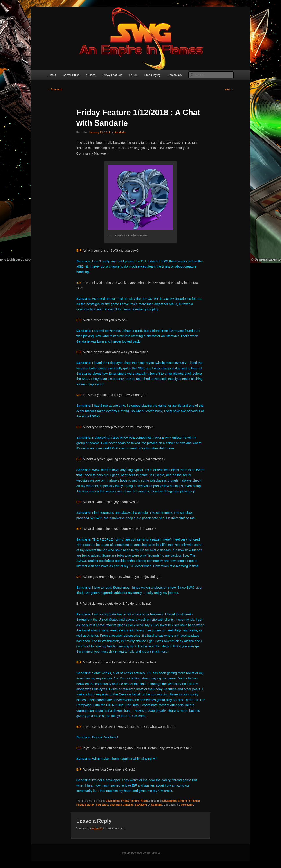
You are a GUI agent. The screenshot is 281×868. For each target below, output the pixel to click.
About (52, 75)
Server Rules (71, 75)
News (144, 801)
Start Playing (153, 75)
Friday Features (112, 75)
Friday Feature (130, 801)
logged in (97, 828)
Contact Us (175, 75)
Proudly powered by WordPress (140, 853)
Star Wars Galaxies (121, 805)
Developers (113, 801)
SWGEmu (141, 805)
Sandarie (120, 133)
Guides (91, 75)
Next (229, 90)
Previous (55, 90)
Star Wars (102, 805)
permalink (187, 805)
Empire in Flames (189, 801)
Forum (133, 75)
